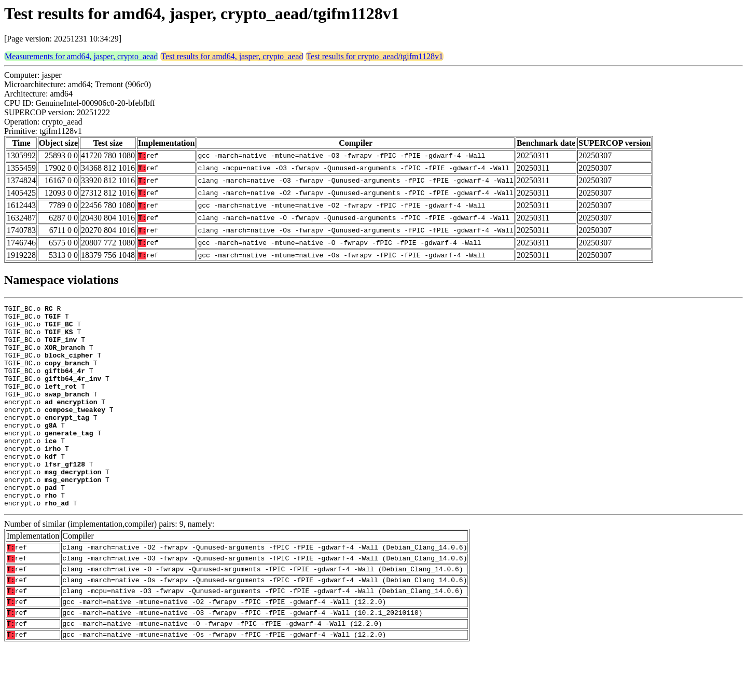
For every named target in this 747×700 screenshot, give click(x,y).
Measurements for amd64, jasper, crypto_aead (81, 56)
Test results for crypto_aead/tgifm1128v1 (375, 56)
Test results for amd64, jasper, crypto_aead (232, 56)
